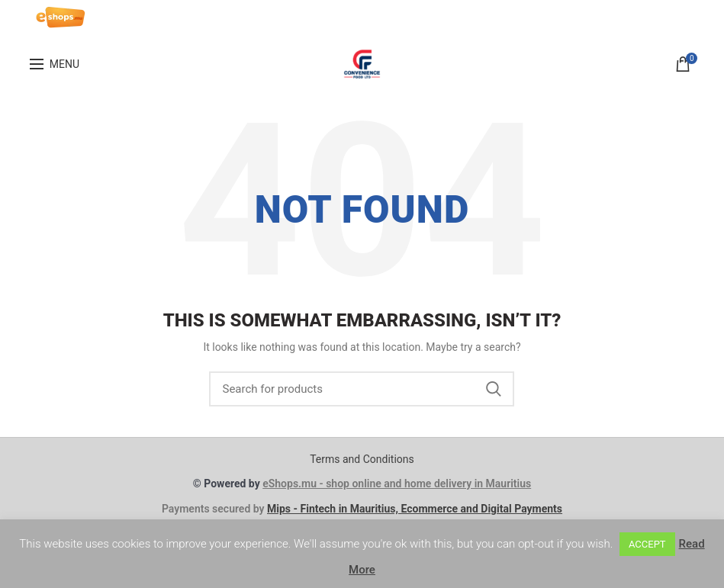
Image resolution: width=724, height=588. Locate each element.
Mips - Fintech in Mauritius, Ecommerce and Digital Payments (415, 509)
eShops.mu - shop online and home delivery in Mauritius (397, 484)
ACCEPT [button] (647, 544)
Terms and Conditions (362, 459)
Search (494, 389)
